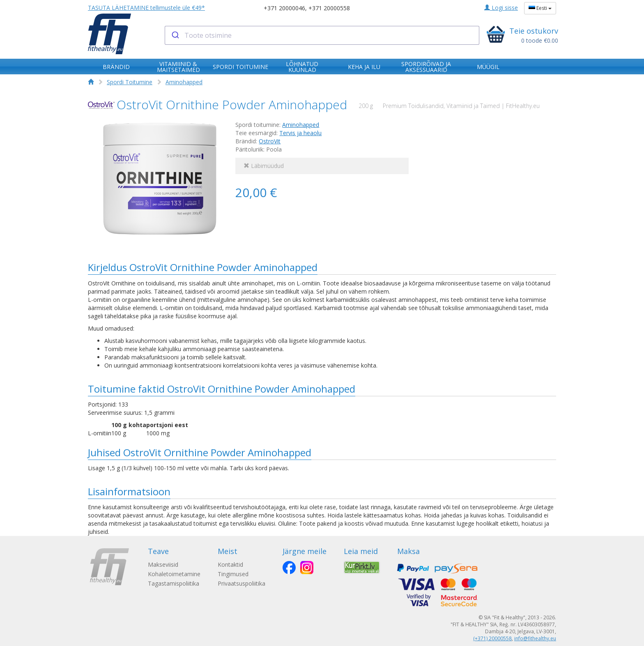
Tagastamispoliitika (174, 583)
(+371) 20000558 (492, 638)
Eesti (540, 8)
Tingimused (236, 574)
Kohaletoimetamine (174, 574)
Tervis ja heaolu (300, 133)
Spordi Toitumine (130, 82)
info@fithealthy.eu (535, 638)
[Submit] (175, 35)
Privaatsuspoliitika (244, 583)
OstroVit (270, 141)
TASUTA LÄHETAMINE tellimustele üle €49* (146, 8)
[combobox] (322, 35)
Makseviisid (163, 564)
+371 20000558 (329, 8)
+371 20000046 (284, 8)
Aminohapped (184, 82)
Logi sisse (501, 8)
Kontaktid (233, 564)
